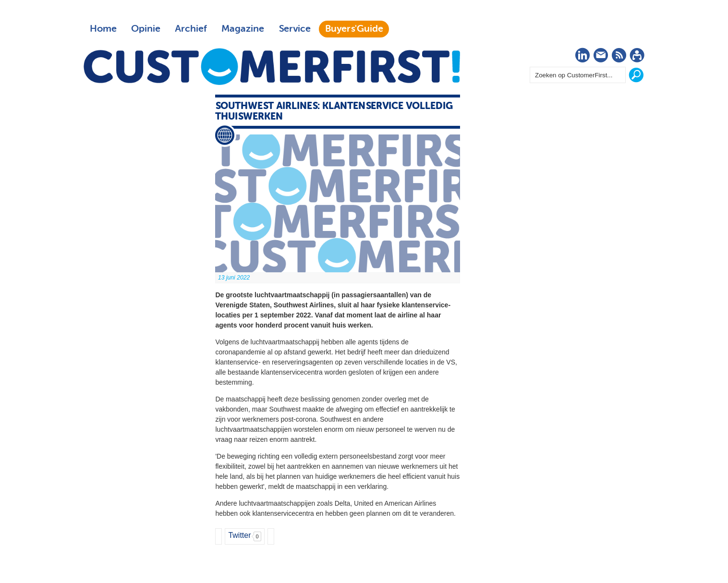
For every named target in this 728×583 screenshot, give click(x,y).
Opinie (146, 29)
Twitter (239, 535)
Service (295, 29)
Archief (191, 29)
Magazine (243, 29)
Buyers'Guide (354, 29)
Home (103, 29)
